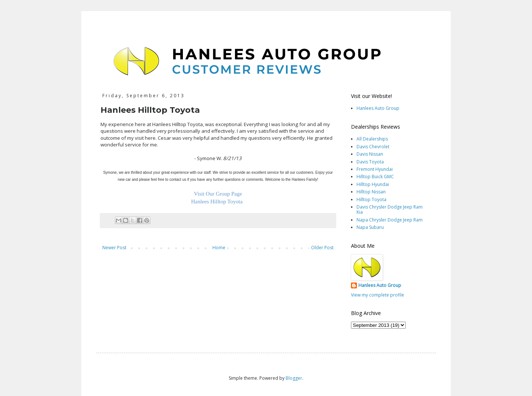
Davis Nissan (370, 154)
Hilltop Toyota (371, 199)
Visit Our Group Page (218, 194)
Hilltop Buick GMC (375, 177)
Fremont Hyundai (375, 169)
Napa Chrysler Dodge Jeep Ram (390, 220)
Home (219, 248)
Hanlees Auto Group (378, 108)
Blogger (294, 378)
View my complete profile (378, 295)
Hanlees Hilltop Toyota (217, 202)
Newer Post (114, 248)
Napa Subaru (370, 227)
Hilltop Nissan (371, 192)
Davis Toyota (370, 162)
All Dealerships (372, 139)
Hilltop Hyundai (373, 184)
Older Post (322, 248)
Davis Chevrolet (373, 147)
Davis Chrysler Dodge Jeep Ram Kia (390, 209)
